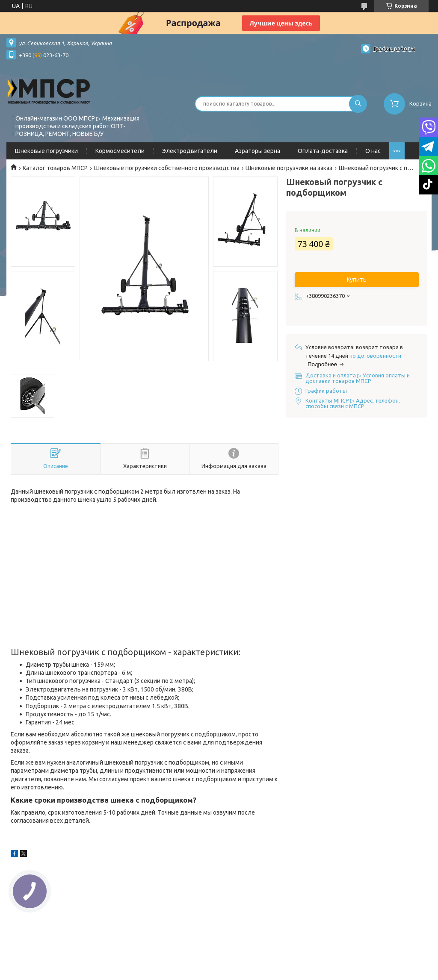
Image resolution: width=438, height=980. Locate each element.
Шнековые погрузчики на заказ (289, 168)
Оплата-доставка (323, 151)
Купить (357, 280)
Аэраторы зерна (257, 151)
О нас (373, 151)
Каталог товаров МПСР (55, 168)
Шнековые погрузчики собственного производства (167, 168)
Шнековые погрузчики (46, 151)
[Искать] (358, 104)
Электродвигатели (190, 151)
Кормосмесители (120, 151)
